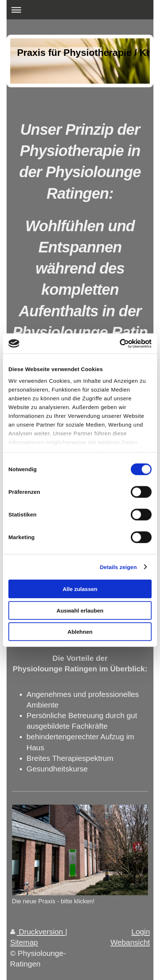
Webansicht (130, 942)
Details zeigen (118, 567)
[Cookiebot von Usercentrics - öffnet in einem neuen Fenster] (120, 343)
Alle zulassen (80, 589)
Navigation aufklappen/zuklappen (80, 10)
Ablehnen (80, 632)
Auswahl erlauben (80, 610)
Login (141, 932)
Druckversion (38, 932)
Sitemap (24, 942)
